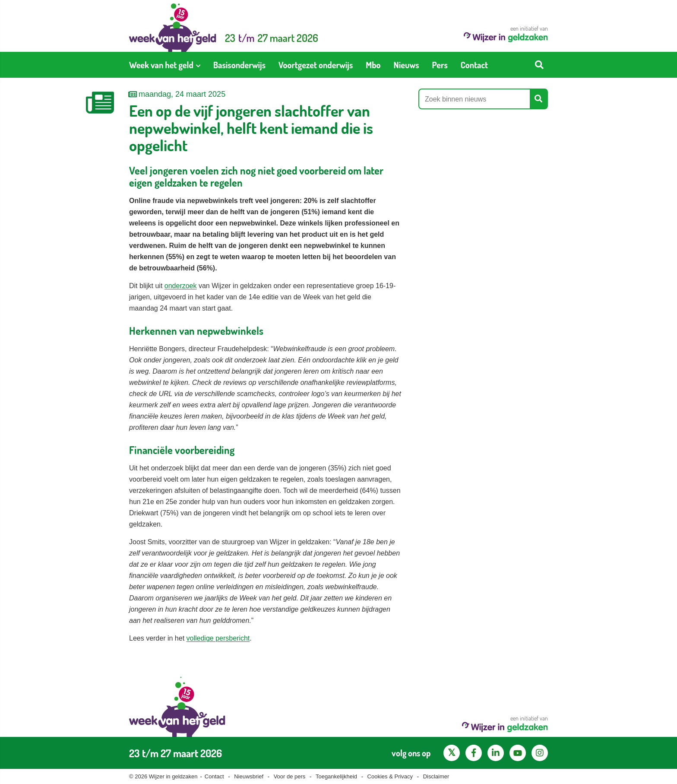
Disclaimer (436, 776)
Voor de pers (290, 776)
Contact (214, 776)
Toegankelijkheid (336, 776)
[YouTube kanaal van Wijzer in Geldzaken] (518, 753)
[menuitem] (165, 65)
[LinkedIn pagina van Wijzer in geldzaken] (496, 753)
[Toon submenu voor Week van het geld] (198, 65)
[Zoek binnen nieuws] (475, 99)
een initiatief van (506, 33)
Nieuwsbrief (249, 776)
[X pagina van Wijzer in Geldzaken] (452, 753)
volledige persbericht (218, 638)
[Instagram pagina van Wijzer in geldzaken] (540, 753)
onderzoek (181, 286)
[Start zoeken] (539, 65)
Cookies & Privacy (390, 776)
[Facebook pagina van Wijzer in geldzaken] (474, 753)
